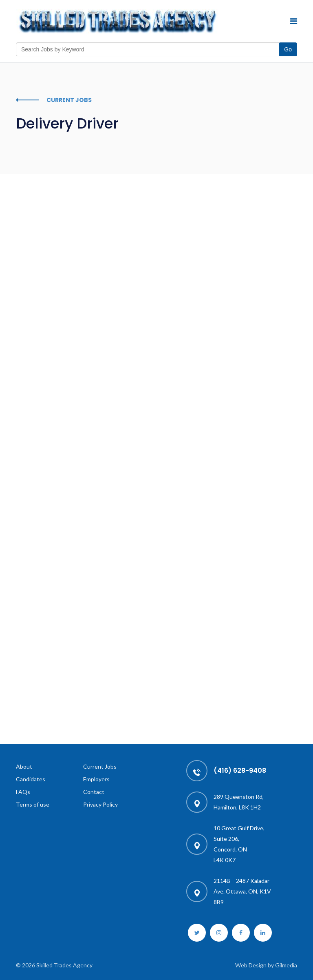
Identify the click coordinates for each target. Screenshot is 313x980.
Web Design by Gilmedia (266, 965)
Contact (94, 792)
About (24, 766)
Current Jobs (100, 766)
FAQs (23, 792)
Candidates (31, 779)
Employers (96, 779)
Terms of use (33, 804)
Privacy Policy (100, 804)
